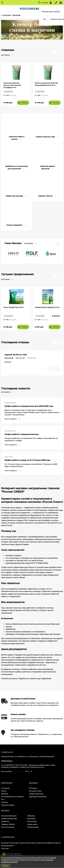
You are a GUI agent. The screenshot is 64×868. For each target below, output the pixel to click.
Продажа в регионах (36, 791)
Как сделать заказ (35, 788)
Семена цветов (32, 822)
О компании (5, 786)
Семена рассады (33, 825)
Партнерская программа (38, 794)
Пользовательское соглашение (12, 794)
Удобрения (5, 819)
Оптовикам (33, 786)
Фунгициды (31, 816)
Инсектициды (32, 819)
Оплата (4, 788)
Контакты (4, 800)
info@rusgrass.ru (7, 758)
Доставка (4, 791)
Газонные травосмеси (9, 813)
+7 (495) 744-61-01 (7, 750)
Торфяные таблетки (8, 822)
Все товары (8, 53)
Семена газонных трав (9, 816)
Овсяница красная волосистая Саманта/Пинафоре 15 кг (12, 83)
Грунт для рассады (8, 825)
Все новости (8, 390)
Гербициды (31, 813)
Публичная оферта (8, 803)
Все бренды (31, 241)
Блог (3, 797)
